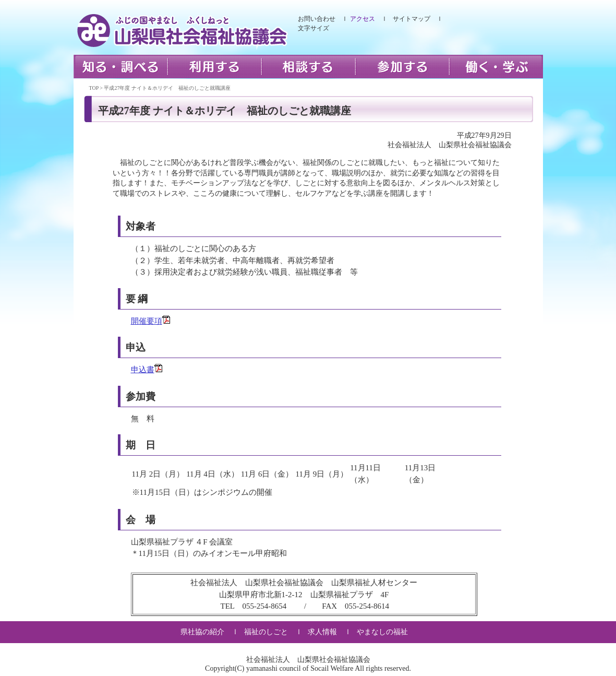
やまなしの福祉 (382, 632)
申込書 (143, 370)
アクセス (363, 19)
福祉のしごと (266, 632)
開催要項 (147, 321)
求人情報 (322, 632)
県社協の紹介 (202, 632)
